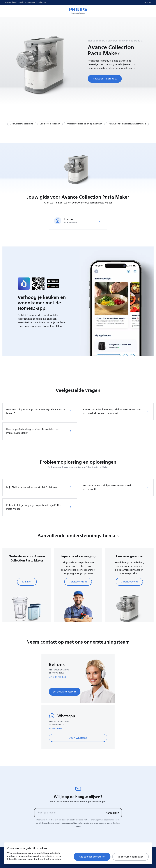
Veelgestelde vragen (50, 124)
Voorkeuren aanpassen (130, 857)
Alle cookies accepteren (92, 857)
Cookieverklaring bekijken (47, 859)
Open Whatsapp (78, 738)
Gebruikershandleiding (22, 124)
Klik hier (27, 582)
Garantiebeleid (129, 582)
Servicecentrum (78, 582)
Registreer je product (105, 79)
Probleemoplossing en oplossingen (84, 124)
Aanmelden (112, 813)
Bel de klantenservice (65, 692)
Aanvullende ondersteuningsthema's (127, 124)
